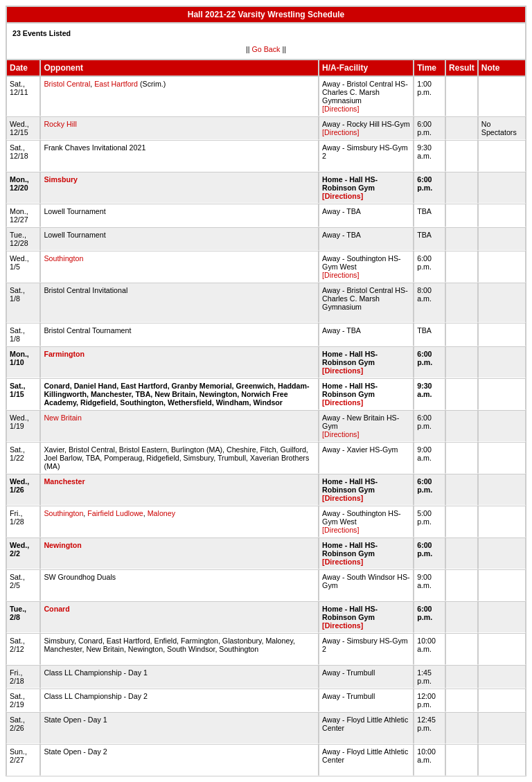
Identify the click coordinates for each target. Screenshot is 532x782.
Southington (63, 258)
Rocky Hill (60, 124)
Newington (62, 545)
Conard (56, 609)
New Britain (62, 418)
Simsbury (61, 179)
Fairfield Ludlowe (115, 513)
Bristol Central (67, 84)
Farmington (64, 354)
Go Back (266, 49)
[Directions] (340, 109)
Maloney (161, 513)
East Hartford (116, 84)
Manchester (64, 481)
